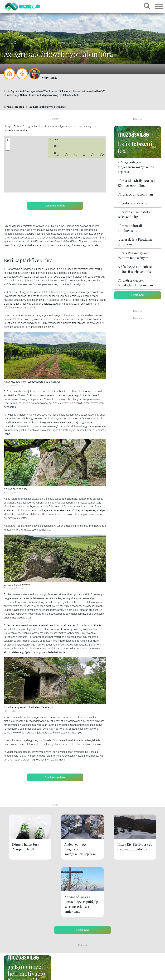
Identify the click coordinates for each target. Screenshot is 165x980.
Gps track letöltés (55, 206)
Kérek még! (138, 295)
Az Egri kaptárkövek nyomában (48, 107)
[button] (8, 148)
